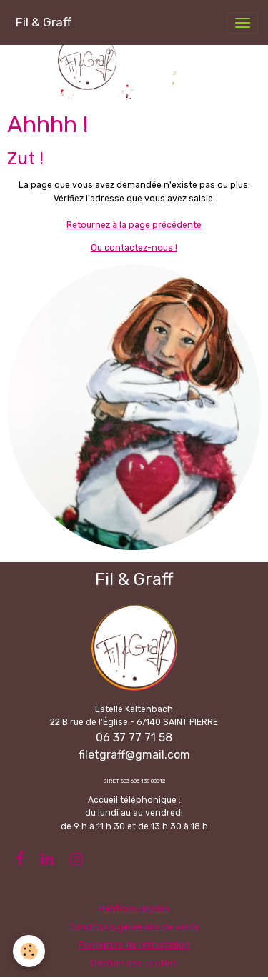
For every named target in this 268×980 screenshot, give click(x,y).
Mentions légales (134, 909)
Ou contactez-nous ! (134, 248)
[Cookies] (29, 951)
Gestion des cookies (134, 964)
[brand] (43, 22)
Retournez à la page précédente (134, 225)
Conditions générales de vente (134, 927)
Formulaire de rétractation (134, 945)
